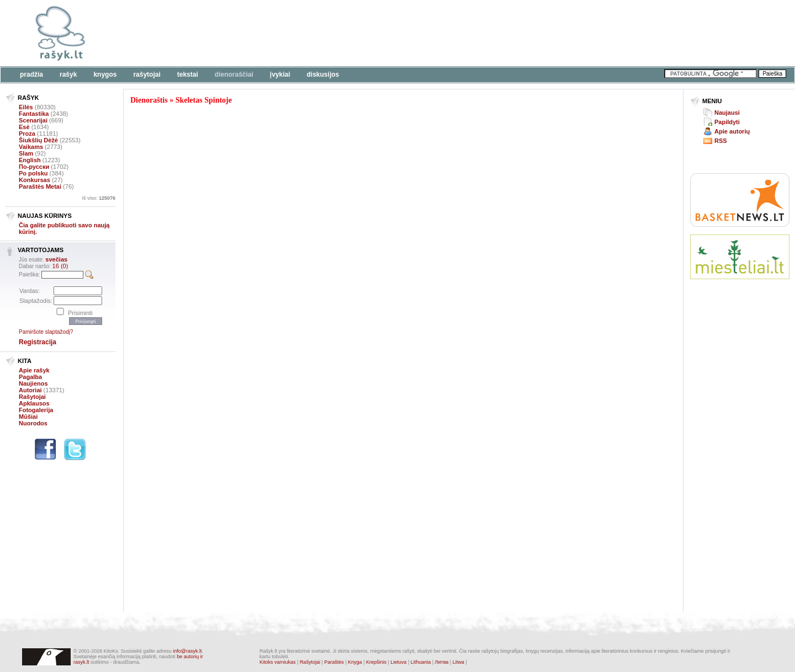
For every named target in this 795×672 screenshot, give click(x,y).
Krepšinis (376, 662)
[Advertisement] (340, 33)
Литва (442, 662)
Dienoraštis (149, 100)
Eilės (26, 107)
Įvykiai (280, 74)
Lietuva (398, 662)
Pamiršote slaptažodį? (46, 332)
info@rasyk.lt (187, 651)
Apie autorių (732, 131)
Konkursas (35, 180)
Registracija (38, 342)
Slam (26, 153)
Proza (27, 134)
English (30, 160)
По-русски (34, 167)
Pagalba (30, 377)
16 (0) (60, 266)
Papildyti (727, 122)
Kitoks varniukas (278, 662)
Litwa (459, 662)
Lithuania (421, 662)
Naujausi (727, 113)
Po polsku (33, 173)
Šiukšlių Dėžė (38, 140)
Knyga (355, 662)
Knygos (105, 74)
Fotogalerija (36, 410)
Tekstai (188, 74)
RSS (721, 141)
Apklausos (34, 403)
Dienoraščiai (234, 74)
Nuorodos (33, 423)
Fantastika (34, 114)
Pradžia (31, 74)
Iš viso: (99, 198)
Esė (24, 127)
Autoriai (30, 390)
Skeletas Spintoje (204, 100)
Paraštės (334, 662)
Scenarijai (33, 120)
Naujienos (33, 383)
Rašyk (68, 74)
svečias (56, 259)
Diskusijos (323, 74)
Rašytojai (147, 74)
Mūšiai (28, 417)
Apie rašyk (34, 370)
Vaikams (31, 147)
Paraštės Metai (40, 186)
